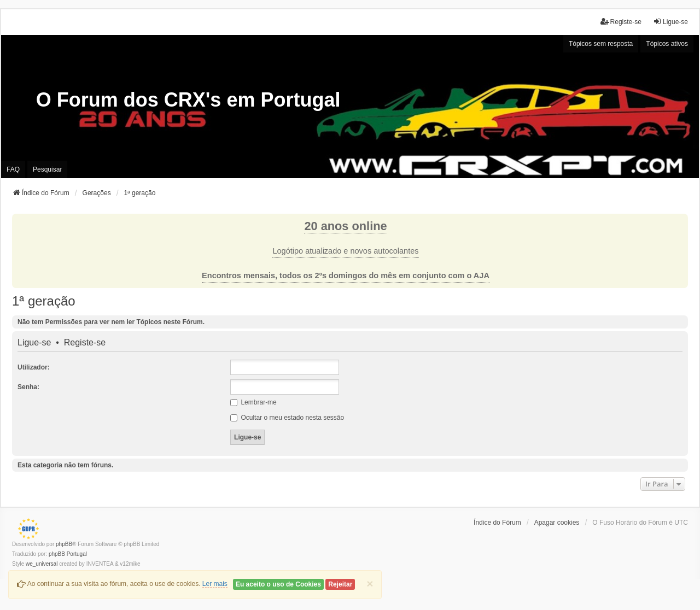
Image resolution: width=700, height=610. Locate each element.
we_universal (42, 564)
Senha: (28, 387)
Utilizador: (34, 367)
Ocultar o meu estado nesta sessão (287, 418)
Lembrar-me (253, 402)
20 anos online (345, 226)
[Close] (370, 583)
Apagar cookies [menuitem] (557, 523)
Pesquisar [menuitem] (47, 169)
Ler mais (215, 584)
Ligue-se (34, 343)
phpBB (64, 544)
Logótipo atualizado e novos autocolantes (345, 251)
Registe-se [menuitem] (621, 22)
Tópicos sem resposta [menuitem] (601, 44)
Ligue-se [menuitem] (670, 22)
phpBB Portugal (68, 554)
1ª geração (44, 301)
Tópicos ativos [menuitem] (667, 44)
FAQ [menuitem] (13, 169)
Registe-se (85, 343)
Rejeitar (340, 584)
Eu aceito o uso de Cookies (278, 584)
